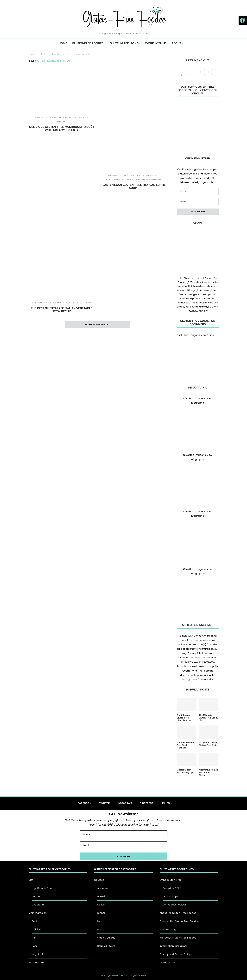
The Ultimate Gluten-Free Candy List (209, 718)
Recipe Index (36, 962)
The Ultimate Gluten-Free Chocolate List (184, 718)
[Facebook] (182, 75)
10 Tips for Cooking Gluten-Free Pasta (209, 744)
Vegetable (80, 118)
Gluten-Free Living (124, 43)
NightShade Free (53, 118)
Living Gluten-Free (171, 880)
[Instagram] (198, 75)
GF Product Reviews (175, 905)
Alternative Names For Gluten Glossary (208, 773)
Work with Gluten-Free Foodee (178, 938)
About (176, 43)
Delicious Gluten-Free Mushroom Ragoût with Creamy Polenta (62, 128)
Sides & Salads (106, 938)
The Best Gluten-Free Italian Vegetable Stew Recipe (62, 310)
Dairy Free (113, 176)
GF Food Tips (171, 896)
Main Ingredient (38, 913)
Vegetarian (62, 122)
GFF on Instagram (170, 929)
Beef (35, 921)
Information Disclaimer (173, 946)
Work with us (156, 43)
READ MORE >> (200, 311)
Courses (99, 880)
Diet (31, 880)
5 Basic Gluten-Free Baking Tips (185, 771)
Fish (34, 938)
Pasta (68, 118)
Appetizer (103, 888)
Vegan (127, 180)
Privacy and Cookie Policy (175, 954)
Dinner (37, 118)
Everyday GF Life (173, 888)
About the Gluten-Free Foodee (178, 913)
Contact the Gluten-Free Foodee (179, 921)
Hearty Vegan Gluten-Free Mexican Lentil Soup (133, 186)
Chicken (37, 929)
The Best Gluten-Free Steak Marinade (185, 745)
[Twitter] (190, 75)
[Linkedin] (214, 75)
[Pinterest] (206, 75)
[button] (243, 20)
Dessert (102, 905)
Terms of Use (167, 962)
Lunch (101, 921)
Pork (34, 946)
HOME (63, 43)
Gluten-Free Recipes (88, 43)
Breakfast (103, 896)
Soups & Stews (113, 180)
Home (32, 54)
